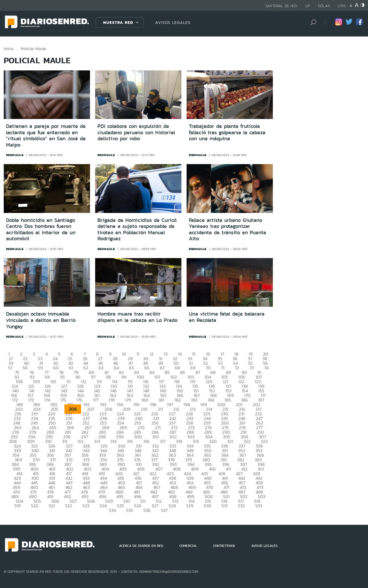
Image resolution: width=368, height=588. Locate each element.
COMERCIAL (188, 546)
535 (130, 510)
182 (178, 400)
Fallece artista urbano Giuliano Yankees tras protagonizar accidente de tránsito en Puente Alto (228, 229)
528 (172, 506)
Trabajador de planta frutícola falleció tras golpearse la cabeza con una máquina (227, 132)
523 (86, 506)
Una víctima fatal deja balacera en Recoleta (227, 317)
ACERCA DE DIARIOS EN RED (141, 546)
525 (120, 506)
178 (112, 400)
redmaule (15, 155)
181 (161, 400)
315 (130, 441)
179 (128, 400)
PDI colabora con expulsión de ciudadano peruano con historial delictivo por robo (136, 132)
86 (183, 372)
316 (146, 441)
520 (35, 506)
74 (266, 368)
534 (112, 510)
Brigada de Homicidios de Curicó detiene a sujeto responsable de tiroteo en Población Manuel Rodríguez (137, 229)
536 (147, 510)
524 (103, 506)
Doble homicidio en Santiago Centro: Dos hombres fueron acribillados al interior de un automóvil (41, 229)
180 (145, 400)
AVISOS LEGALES (173, 22)
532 (241, 506)
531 (225, 506)
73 (252, 368)
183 (194, 400)
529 (190, 506)
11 (138, 354)
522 (69, 506)
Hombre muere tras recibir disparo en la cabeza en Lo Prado (137, 317)
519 (18, 506)
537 (164, 510)
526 (138, 506)
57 (10, 368)
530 (208, 506)
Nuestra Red (118, 22)
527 (155, 506)
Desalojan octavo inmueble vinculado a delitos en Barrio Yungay (41, 320)
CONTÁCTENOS (224, 546)
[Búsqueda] (312, 22)
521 (52, 506)
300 (138, 437)
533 (259, 506)
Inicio (9, 49)
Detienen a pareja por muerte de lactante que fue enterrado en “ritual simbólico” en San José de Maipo (46, 136)
